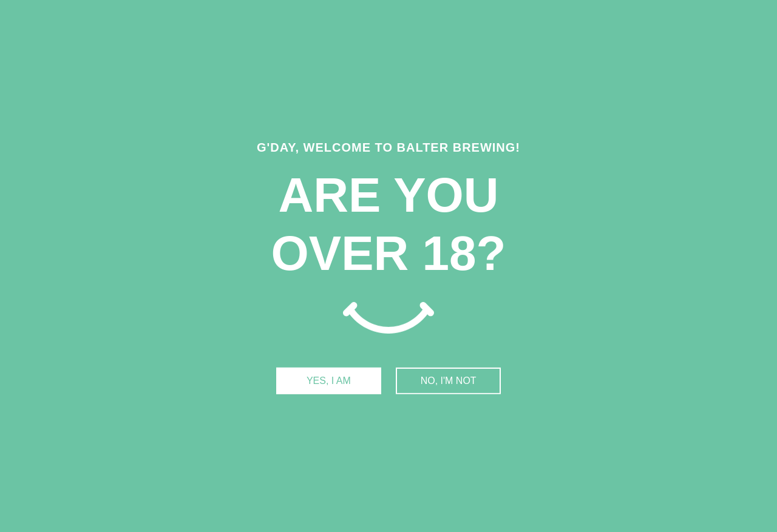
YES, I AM (329, 381)
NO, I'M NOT (449, 381)
